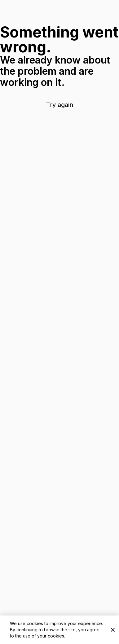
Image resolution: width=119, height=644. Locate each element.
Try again (60, 105)
